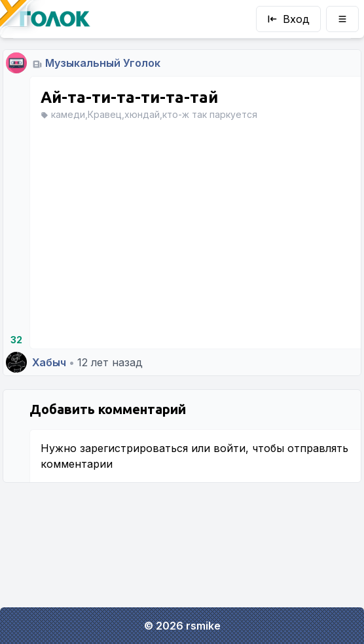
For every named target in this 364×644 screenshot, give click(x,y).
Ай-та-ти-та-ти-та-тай (129, 97)
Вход (288, 19)
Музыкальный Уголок (103, 63)
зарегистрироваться (134, 448)
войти (229, 448)
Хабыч (49, 362)
